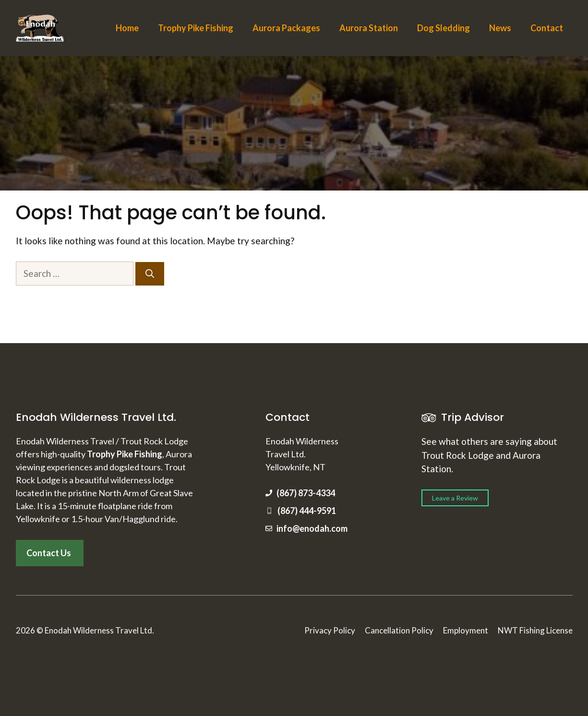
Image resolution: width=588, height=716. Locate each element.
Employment (466, 630)
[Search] (150, 274)
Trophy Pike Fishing (196, 28)
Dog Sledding (444, 28)
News (500, 28)
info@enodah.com (312, 528)
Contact (547, 28)
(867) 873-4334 (306, 493)
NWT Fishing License (535, 630)
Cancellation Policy (399, 630)
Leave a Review (455, 498)
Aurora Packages (286, 28)
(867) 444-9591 (307, 511)
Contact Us (49, 553)
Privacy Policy (330, 630)
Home (127, 28)
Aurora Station (369, 28)
